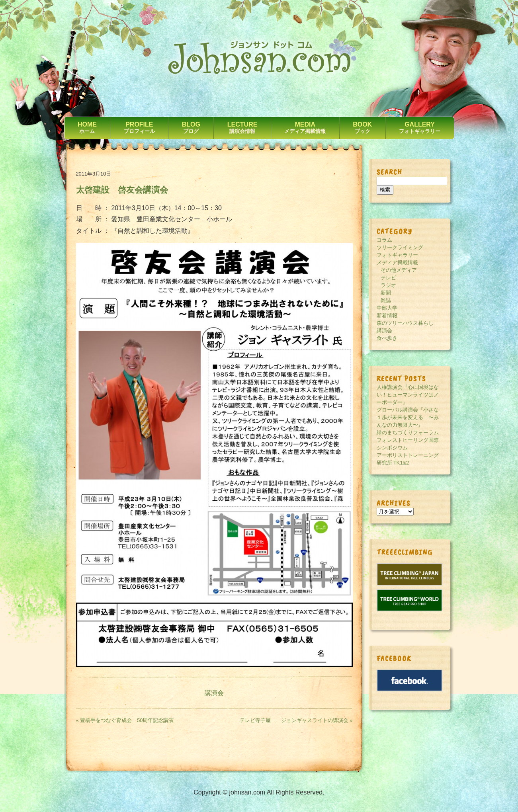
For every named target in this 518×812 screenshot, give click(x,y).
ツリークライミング (400, 247)
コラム (384, 240)
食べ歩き (387, 338)
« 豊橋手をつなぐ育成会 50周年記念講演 (125, 720)
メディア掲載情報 (397, 263)
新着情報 (387, 315)
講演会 (214, 693)
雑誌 (386, 300)
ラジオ (388, 285)
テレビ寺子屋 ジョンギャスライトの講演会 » (296, 720)
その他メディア (399, 270)
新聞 (386, 293)
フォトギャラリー (397, 255)
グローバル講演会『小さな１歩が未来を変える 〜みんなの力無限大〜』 (408, 417)
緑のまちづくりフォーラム (408, 432)
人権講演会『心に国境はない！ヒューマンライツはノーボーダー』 (408, 395)
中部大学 (387, 308)
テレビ (388, 278)
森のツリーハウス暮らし (405, 323)
